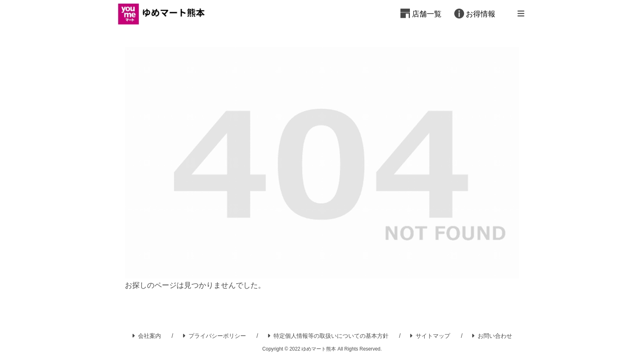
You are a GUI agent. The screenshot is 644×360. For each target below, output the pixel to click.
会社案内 (146, 336)
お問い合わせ (492, 336)
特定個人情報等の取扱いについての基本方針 (328, 336)
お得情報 (481, 14)
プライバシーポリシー (214, 336)
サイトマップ (430, 336)
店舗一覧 (427, 14)
